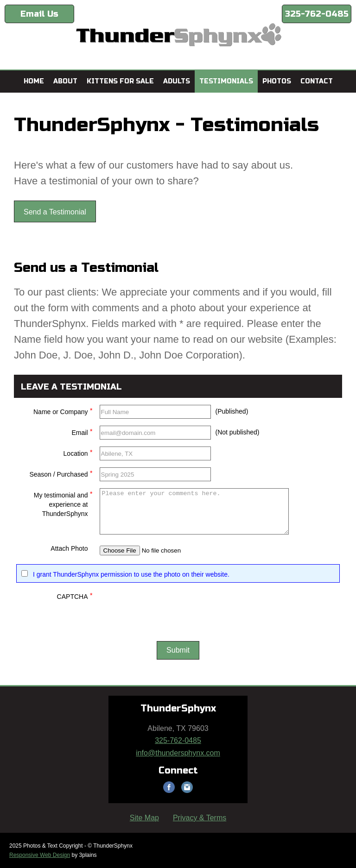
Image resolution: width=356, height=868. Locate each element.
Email (82, 431)
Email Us (39, 14)
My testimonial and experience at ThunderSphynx (63, 503)
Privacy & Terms (200, 818)
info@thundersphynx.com (178, 753)
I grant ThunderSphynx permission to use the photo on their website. (131, 574)
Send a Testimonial (55, 212)
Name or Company (63, 411)
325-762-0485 (317, 14)
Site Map (144, 818)
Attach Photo (69, 548)
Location (78, 452)
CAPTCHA (75, 595)
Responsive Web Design (40, 855)
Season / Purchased (61, 473)
